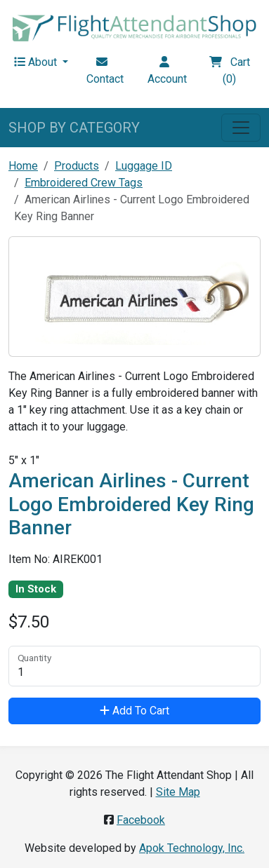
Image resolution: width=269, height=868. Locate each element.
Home (23, 166)
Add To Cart (134, 711)
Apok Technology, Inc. (192, 848)
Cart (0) (230, 70)
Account (167, 70)
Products (77, 166)
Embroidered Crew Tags (84, 183)
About (37, 62)
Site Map (178, 792)
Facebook (141, 820)
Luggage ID (144, 166)
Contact (105, 70)
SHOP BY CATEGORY (74, 128)
